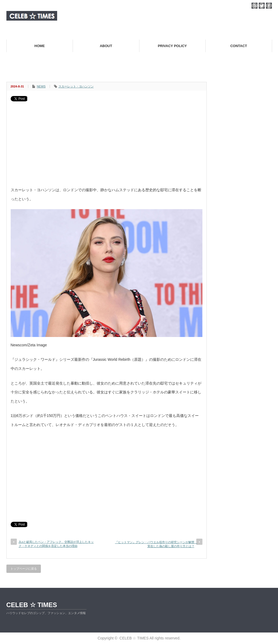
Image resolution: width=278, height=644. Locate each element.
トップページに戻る (24, 569)
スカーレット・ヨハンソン (76, 86)
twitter (262, 6)
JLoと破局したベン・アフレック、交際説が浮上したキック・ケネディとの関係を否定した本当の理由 (56, 544)
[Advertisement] (107, 141)
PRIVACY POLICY (172, 46)
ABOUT (106, 46)
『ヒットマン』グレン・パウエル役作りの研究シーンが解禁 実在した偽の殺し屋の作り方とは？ (156, 544)
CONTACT (239, 46)
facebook (269, 6)
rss (254, 6)
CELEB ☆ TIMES (32, 605)
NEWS (41, 86)
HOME (40, 46)
